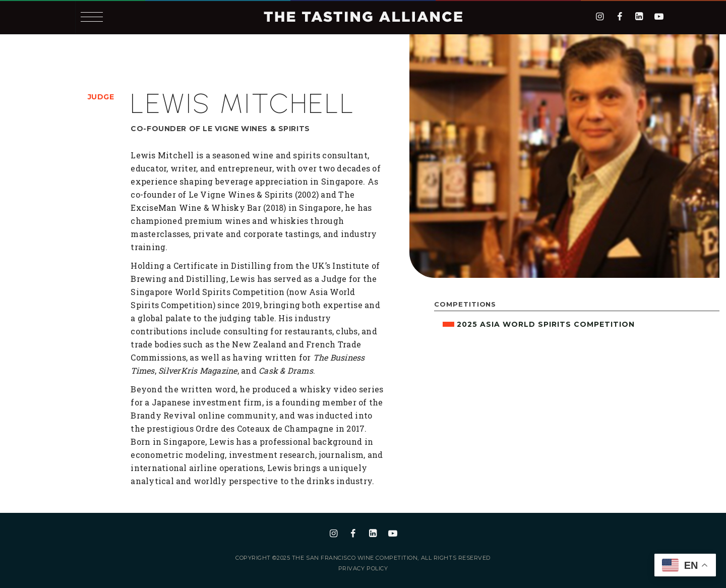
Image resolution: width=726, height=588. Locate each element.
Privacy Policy (363, 569)
